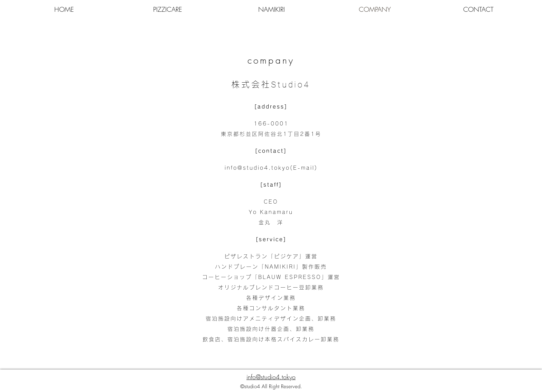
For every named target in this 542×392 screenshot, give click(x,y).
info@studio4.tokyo (257, 168)
